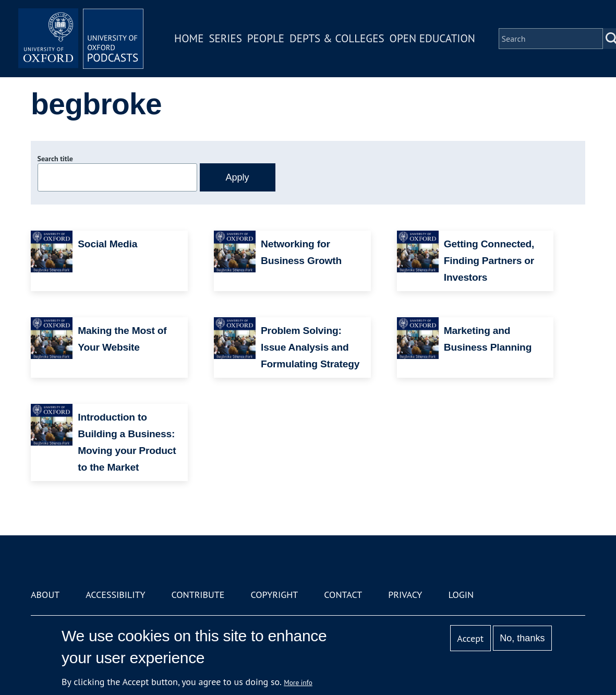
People (266, 38)
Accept (470, 638)
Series (225, 38)
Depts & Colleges (337, 38)
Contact (343, 595)
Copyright (274, 595)
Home (189, 38)
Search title (55, 159)
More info (298, 682)
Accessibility (115, 595)
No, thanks (522, 638)
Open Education (432, 38)
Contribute (198, 595)
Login (461, 595)
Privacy (405, 595)
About (45, 595)
